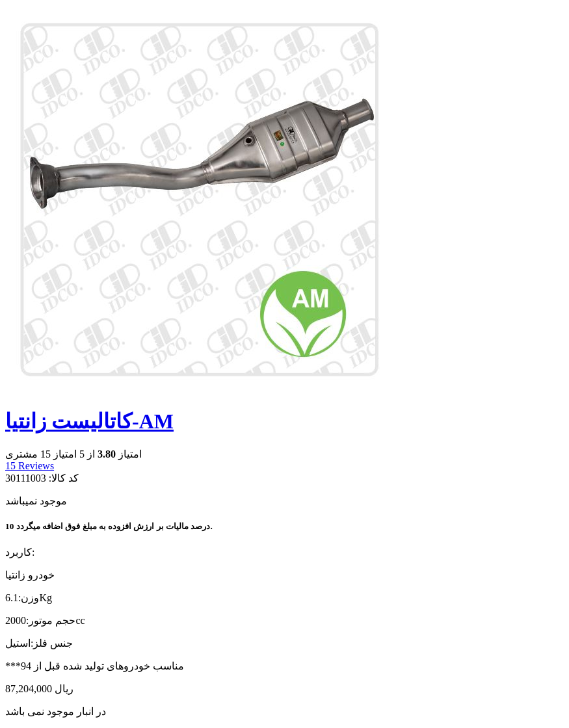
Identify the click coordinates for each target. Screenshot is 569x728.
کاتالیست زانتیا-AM (89, 421)
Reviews (30, 466)
